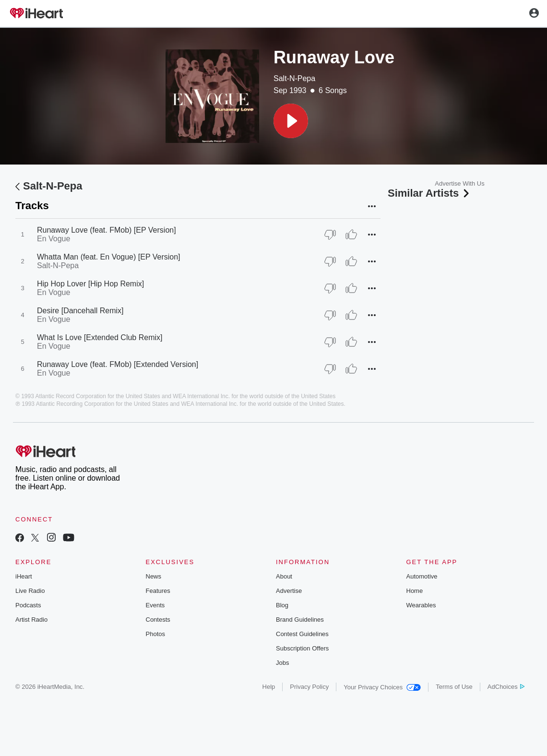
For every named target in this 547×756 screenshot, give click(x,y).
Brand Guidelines (300, 620)
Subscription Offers (302, 648)
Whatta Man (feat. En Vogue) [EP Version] (109, 257)
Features (158, 591)
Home (415, 591)
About (284, 576)
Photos (155, 634)
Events (155, 605)
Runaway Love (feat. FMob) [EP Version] (107, 230)
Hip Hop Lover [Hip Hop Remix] (90, 284)
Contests (158, 620)
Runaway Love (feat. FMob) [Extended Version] (118, 364)
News (154, 576)
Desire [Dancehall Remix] (80, 311)
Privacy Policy (309, 687)
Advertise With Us (459, 183)
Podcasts (28, 605)
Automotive (422, 576)
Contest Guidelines (302, 634)
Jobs (282, 663)
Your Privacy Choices (382, 687)
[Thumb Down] (330, 235)
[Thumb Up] (351, 235)
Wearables (421, 605)
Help (269, 687)
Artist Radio (31, 620)
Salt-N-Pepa (294, 78)
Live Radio (30, 591)
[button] (291, 121)
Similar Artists (429, 193)
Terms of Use (454, 687)
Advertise (289, 591)
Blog (282, 605)
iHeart (24, 576)
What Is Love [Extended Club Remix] (100, 337)
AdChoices (506, 687)
